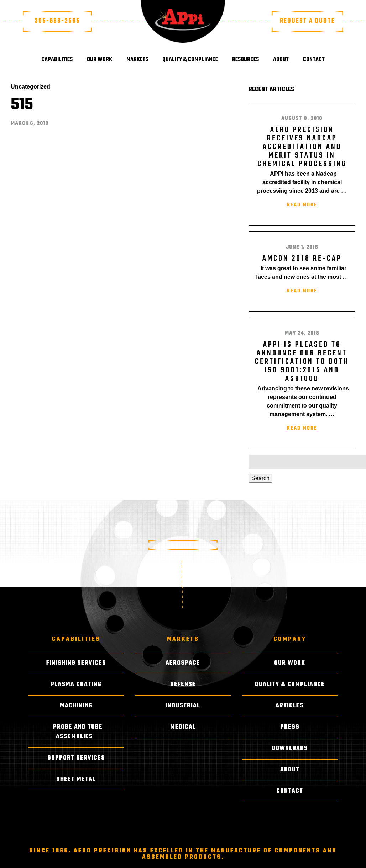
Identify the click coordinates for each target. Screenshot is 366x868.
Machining (76, 706)
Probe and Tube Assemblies (78, 732)
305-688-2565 (57, 21)
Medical (183, 727)
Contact (314, 60)
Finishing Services (76, 663)
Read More (302, 205)
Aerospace (183, 663)
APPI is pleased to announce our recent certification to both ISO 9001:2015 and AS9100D (302, 362)
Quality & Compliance (190, 60)
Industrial (183, 706)
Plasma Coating (76, 685)
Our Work (100, 60)
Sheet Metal (76, 779)
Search (260, 478)
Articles (290, 706)
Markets (137, 60)
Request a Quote (307, 21)
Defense (183, 685)
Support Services (76, 758)
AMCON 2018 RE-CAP (302, 259)
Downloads (290, 749)
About (281, 60)
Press (290, 727)
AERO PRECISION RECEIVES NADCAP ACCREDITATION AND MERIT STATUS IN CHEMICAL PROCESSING (302, 147)
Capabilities (57, 60)
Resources (245, 60)
